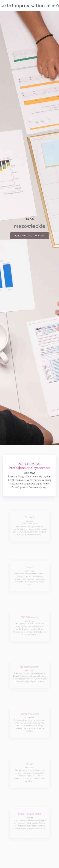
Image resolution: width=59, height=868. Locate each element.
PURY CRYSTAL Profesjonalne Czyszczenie (29, 467)
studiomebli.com (30, 668)
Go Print (29, 518)
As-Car (29, 765)
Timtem (30, 568)
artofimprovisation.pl (26, 6)
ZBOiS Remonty (29, 618)
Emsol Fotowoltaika (30, 815)
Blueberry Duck (29, 715)
